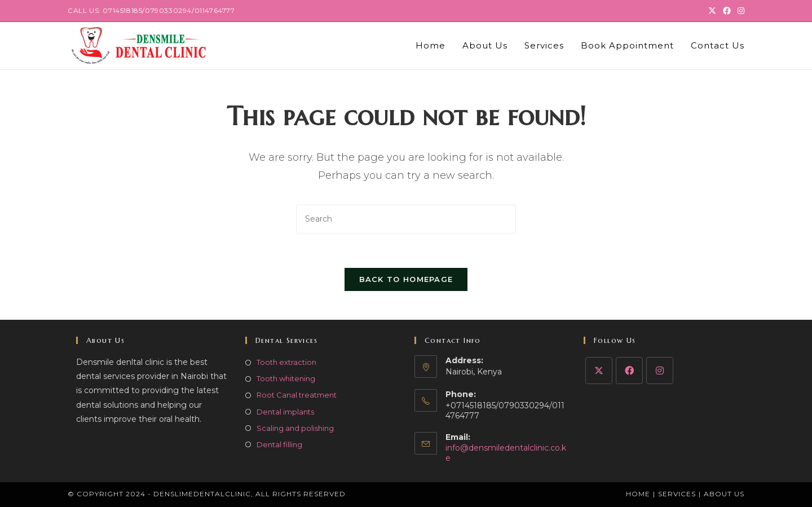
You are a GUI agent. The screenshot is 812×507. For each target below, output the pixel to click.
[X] (599, 371)
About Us (724, 494)
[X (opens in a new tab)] (712, 11)
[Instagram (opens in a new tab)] (739, 11)
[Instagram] (660, 371)
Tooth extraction (286, 362)
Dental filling (279, 444)
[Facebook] (629, 371)
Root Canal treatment (297, 395)
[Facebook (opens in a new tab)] (727, 11)
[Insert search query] (406, 219)
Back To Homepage (406, 279)
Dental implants (285, 412)
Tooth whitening (286, 378)
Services (677, 494)
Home (638, 494)
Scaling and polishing (295, 428)
